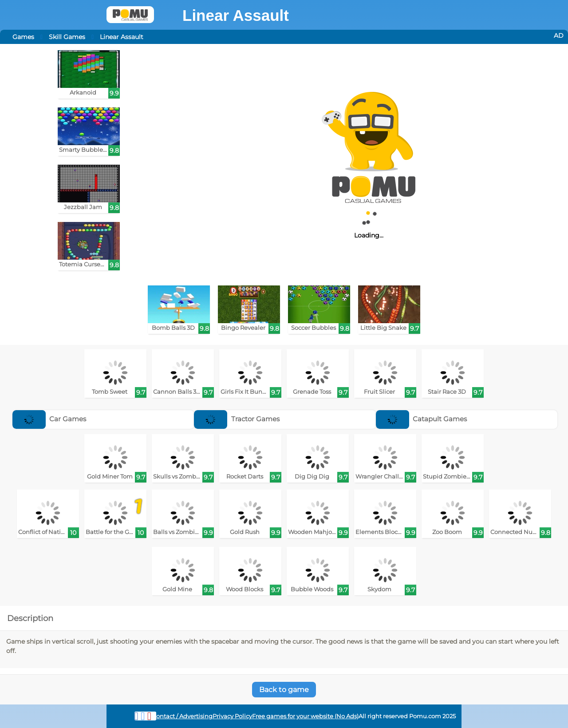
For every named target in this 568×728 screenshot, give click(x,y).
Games (23, 37)
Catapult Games (422, 419)
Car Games (49, 419)
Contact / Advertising (182, 716)
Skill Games (67, 37)
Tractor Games (237, 419)
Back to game (284, 690)
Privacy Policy (232, 716)
